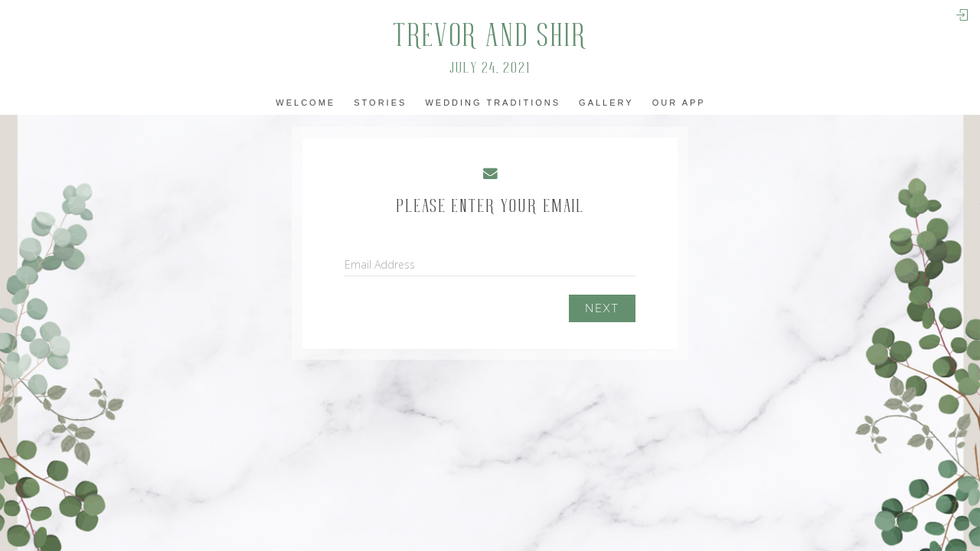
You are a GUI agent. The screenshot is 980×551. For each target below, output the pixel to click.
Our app (679, 103)
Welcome (305, 103)
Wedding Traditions (493, 103)
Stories (380, 103)
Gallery (606, 103)
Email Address (380, 264)
